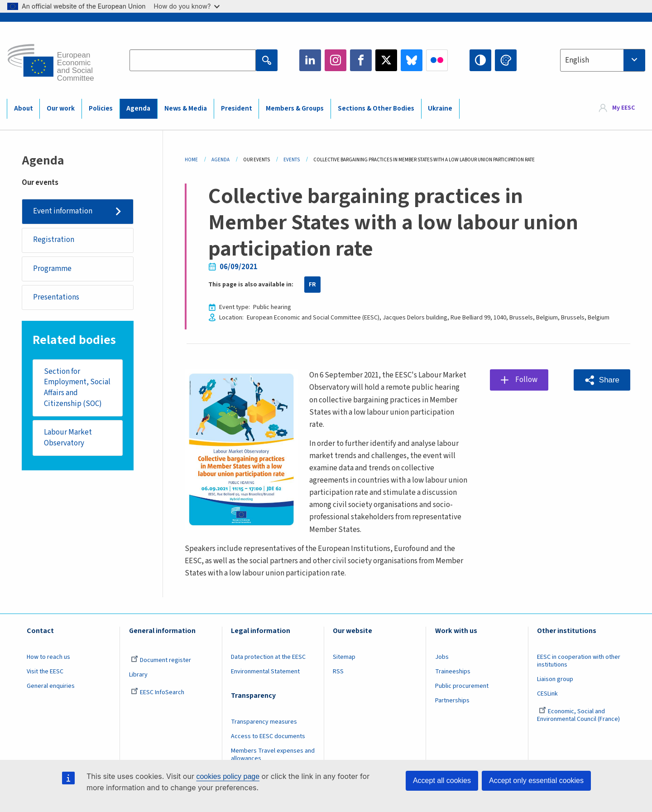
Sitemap (344, 657)
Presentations (56, 297)
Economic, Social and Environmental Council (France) (579, 715)
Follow (526, 380)
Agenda (138, 109)
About (24, 109)
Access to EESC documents (268, 736)
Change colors (506, 60)
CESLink (547, 694)
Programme (52, 269)
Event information (63, 211)
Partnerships (452, 701)
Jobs (442, 657)
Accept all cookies (442, 781)
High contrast (480, 60)
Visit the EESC (45, 672)
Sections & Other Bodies (376, 109)
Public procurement (462, 686)
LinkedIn (310, 60)
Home (191, 160)
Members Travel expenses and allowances (273, 755)
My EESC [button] (623, 108)
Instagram (336, 60)
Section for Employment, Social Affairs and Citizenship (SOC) (77, 388)
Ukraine (440, 109)
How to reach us (48, 657)
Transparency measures (264, 722)
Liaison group (555, 679)
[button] (602, 380)
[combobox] (603, 60)
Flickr (437, 60)
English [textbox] (577, 60)
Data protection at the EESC (268, 657)
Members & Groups (295, 109)
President (237, 109)
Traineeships (453, 672)
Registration (54, 240)
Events (292, 160)
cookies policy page (228, 776)
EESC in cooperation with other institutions (579, 661)
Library (138, 675)
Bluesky (412, 60)
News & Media (186, 109)
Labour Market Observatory (68, 438)
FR (312, 285)
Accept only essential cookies (536, 781)
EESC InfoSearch (158, 692)
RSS (338, 672)
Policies (101, 109)
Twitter (386, 60)
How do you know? (187, 6)
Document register (161, 660)
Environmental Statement (265, 672)
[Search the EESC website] (193, 60)
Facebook (361, 60)
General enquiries (51, 686)
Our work (61, 109)
